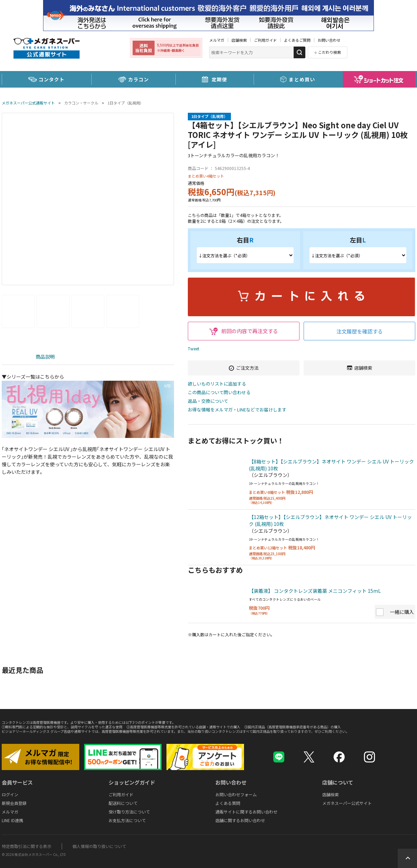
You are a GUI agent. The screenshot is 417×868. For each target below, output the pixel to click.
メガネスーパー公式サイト (347, 803)
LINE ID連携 (12, 820)
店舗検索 (239, 40)
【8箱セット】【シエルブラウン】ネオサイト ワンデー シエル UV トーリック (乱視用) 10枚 (331, 465)
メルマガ (217, 40)
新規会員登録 (14, 803)
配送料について (123, 803)
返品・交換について (208, 401)
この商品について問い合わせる (219, 393)
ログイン (10, 794)
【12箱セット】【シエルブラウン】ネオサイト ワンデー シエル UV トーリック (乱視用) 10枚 (330, 520)
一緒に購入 (402, 612)
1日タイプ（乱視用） (126, 103)
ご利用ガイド (265, 40)
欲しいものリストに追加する (217, 384)
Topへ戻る (407, 858)
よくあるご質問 (297, 40)
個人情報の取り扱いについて (99, 846)
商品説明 (45, 357)
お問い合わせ (329, 40)
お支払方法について (127, 820)
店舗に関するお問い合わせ (240, 820)
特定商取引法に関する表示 (27, 846)
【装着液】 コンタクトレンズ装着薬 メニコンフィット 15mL (315, 591)
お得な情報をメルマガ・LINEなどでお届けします (237, 410)
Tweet (194, 348)
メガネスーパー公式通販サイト (28, 103)
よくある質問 (228, 803)
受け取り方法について (129, 812)
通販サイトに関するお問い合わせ (246, 812)
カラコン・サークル (81, 103)
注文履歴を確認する (360, 331)
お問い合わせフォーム (236, 794)
